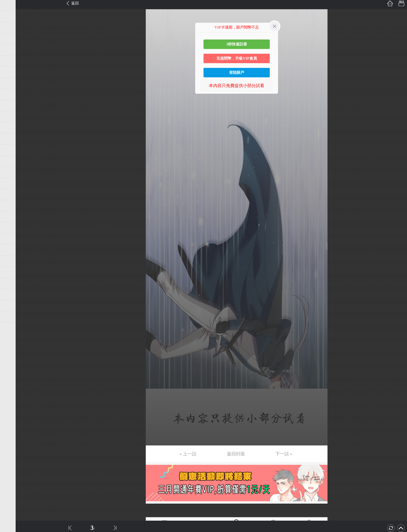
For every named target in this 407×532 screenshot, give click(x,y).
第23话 (11, 250)
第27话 (11, 295)
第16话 (11, 172)
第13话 (11, 139)
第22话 (11, 239)
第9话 (10, 94)
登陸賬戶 (237, 73)
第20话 (11, 217)
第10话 (11, 106)
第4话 (10, 39)
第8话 (10, 83)
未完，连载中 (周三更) (26, 317)
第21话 (11, 228)
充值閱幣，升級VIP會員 (237, 58)
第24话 (11, 261)
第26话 (11, 283)
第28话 (11, 306)
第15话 (11, 161)
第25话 (11, 272)
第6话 (10, 61)
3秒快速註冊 (237, 44)
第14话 (11, 150)
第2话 (10, 17)
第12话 (11, 128)
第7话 (10, 72)
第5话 (10, 50)
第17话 (11, 183)
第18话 (11, 194)
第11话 (11, 117)
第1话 (10, 5)
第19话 (11, 206)
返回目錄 (16, 333)
